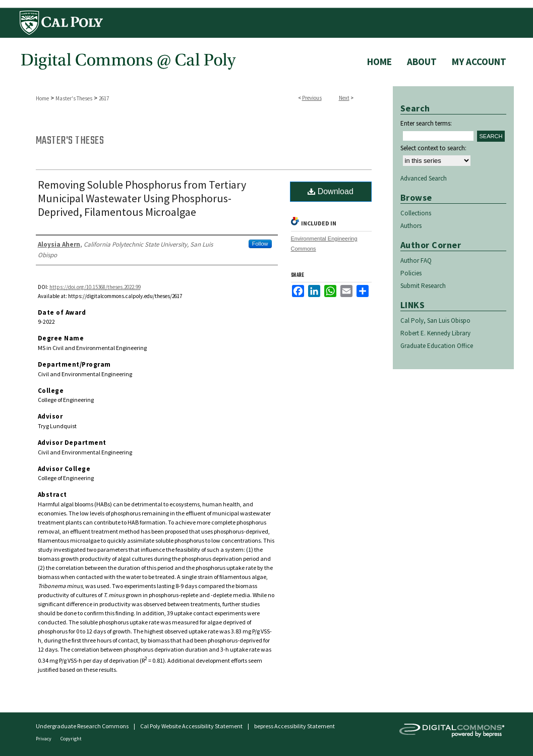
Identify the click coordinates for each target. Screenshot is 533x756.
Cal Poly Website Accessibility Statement (191, 726)
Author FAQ (416, 260)
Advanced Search (424, 178)
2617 (104, 98)
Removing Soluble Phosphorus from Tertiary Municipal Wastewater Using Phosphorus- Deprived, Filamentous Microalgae (142, 198)
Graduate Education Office (437, 346)
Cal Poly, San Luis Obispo (435, 321)
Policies (411, 273)
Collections (416, 213)
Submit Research (423, 286)
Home (42, 98)
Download (331, 191)
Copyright (71, 739)
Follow (260, 244)
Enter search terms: (426, 123)
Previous (312, 98)
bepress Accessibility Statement (294, 726)
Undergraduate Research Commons (82, 726)
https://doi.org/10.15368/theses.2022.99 (95, 287)
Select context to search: (433, 148)
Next (344, 98)
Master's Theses (74, 98)
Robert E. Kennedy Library (435, 333)
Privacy (44, 739)
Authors (411, 226)
